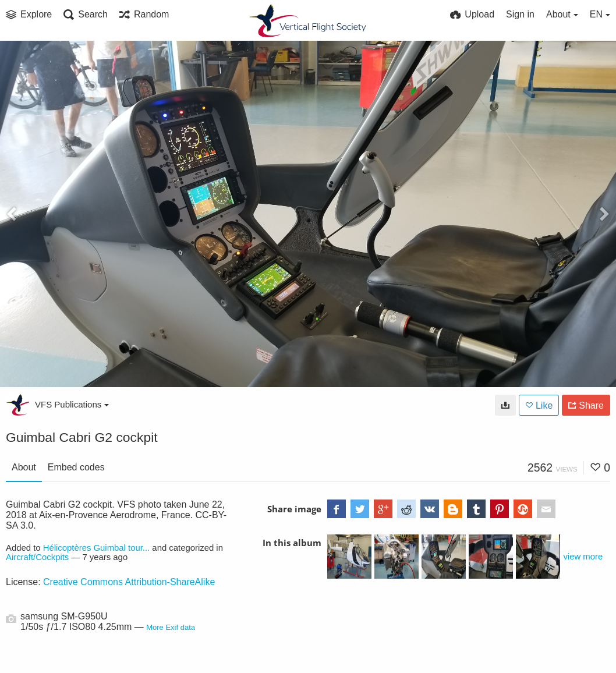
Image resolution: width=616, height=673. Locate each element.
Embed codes (76, 467)
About (24, 467)
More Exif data (171, 627)
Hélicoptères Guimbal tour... (97, 548)
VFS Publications (72, 404)
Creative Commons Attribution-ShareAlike (129, 582)
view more (583, 557)
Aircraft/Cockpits (37, 557)
